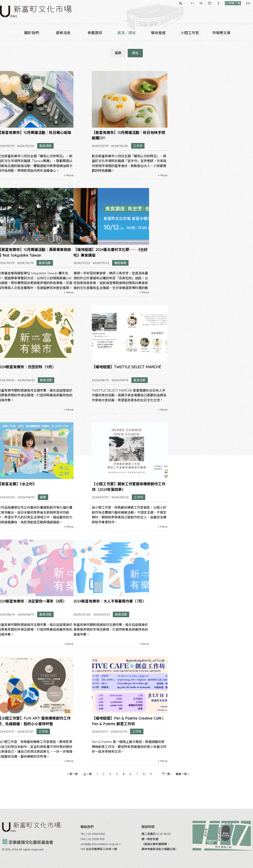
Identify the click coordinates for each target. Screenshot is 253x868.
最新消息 (63, 33)
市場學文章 (221, 33)
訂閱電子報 (225, 3)
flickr (185, 3)
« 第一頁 (72, 774)
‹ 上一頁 (87, 774)
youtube (193, 3)
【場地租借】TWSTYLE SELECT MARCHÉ (126, 367)
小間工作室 (190, 33)
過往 (135, 53)
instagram (202, 3)
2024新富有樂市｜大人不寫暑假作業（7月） (110, 601)
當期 (118, 53)
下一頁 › (167, 774)
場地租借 (158, 33)
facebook (211, 3)
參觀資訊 (95, 33)
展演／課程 (126, 33)
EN (240, 3)
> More (69, 175)
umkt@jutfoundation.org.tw (101, 844)
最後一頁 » (182, 774)
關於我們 (32, 33)
